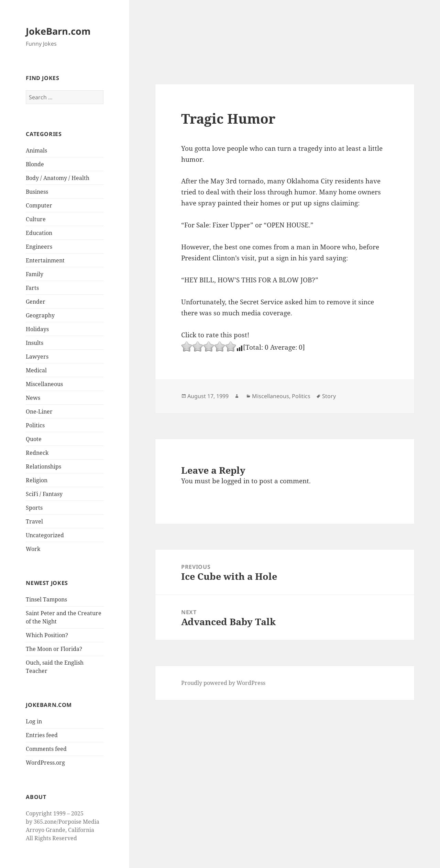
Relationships (43, 466)
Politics (35, 425)
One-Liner (39, 412)
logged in (235, 481)
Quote (34, 439)
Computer (39, 205)
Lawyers (37, 357)
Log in (34, 721)
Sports (34, 508)
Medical (36, 370)
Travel (34, 521)
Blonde (35, 164)
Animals (36, 150)
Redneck (37, 453)
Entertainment (45, 260)
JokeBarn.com (58, 31)
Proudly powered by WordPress (223, 683)
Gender (36, 302)
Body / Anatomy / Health (58, 178)
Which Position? (47, 635)
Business (37, 192)
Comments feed (46, 749)
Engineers (39, 247)
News (33, 398)
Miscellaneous (44, 384)
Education (39, 233)
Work (33, 549)
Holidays (37, 329)
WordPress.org (45, 763)
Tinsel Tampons (46, 599)
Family (35, 274)
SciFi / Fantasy (44, 494)
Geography (40, 315)
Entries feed (42, 735)
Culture (36, 219)
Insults (35, 343)
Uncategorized (45, 535)
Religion (37, 480)
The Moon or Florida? (54, 649)
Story (329, 396)
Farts (32, 288)
